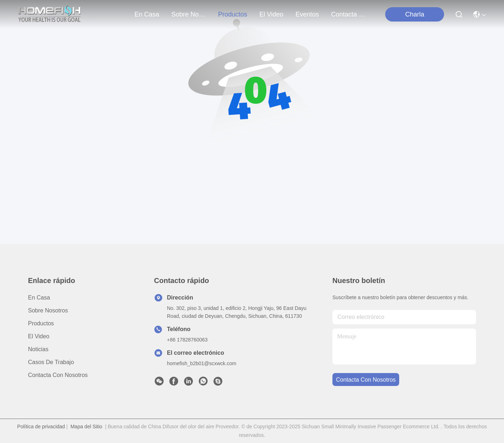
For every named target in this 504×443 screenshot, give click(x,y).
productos (233, 14)
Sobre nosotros (48, 310)
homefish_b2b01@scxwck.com (202, 363)
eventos (307, 14)
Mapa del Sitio (86, 426)
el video (272, 14)
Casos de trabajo (51, 362)
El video (39, 336)
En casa (147, 14)
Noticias (38, 349)
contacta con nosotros (348, 14)
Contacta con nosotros (58, 375)
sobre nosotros (189, 14)
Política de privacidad (41, 426)
